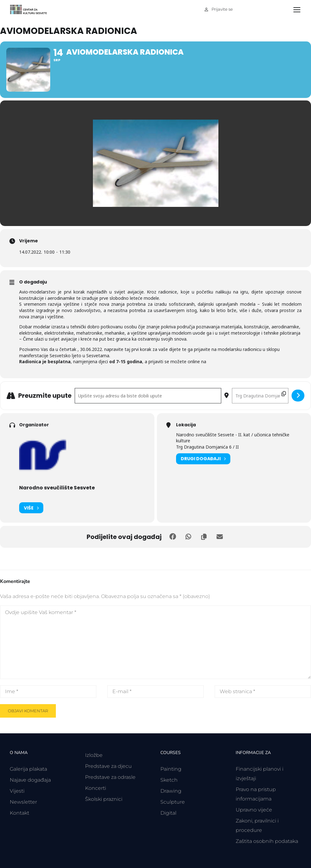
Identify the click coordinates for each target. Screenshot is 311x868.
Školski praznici (104, 799)
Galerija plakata (28, 769)
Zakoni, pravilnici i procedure (257, 825)
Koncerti (96, 788)
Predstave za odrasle (110, 777)
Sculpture (173, 802)
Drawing (171, 791)
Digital (168, 813)
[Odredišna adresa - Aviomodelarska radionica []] (260, 396)
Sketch (169, 780)
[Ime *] (48, 692)
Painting (171, 769)
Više (31, 508)
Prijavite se (222, 9)
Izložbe (94, 755)
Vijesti (17, 791)
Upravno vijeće (254, 810)
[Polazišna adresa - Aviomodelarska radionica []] (148, 396)
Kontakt (19, 813)
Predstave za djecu (108, 766)
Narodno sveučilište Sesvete (57, 488)
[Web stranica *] (263, 692)
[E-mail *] (155, 692)
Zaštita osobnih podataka (267, 841)
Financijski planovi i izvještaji (260, 774)
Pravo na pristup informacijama (256, 794)
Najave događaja (30, 780)
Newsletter (23, 802)
